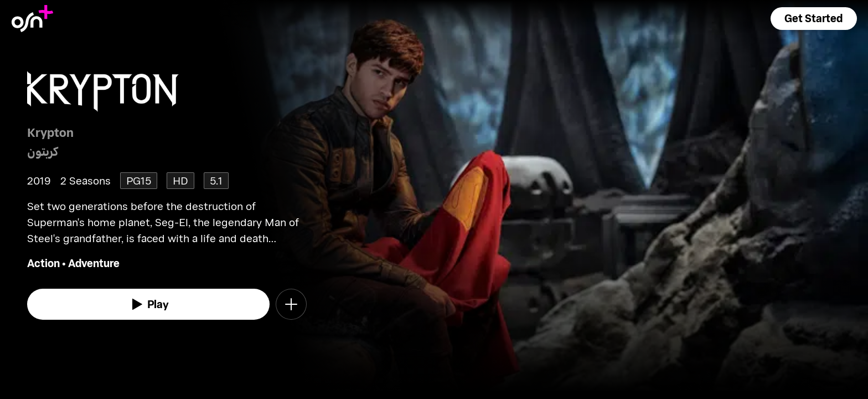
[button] (814, 19)
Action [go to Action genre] (43, 263)
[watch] (148, 304)
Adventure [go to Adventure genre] (94, 263)
